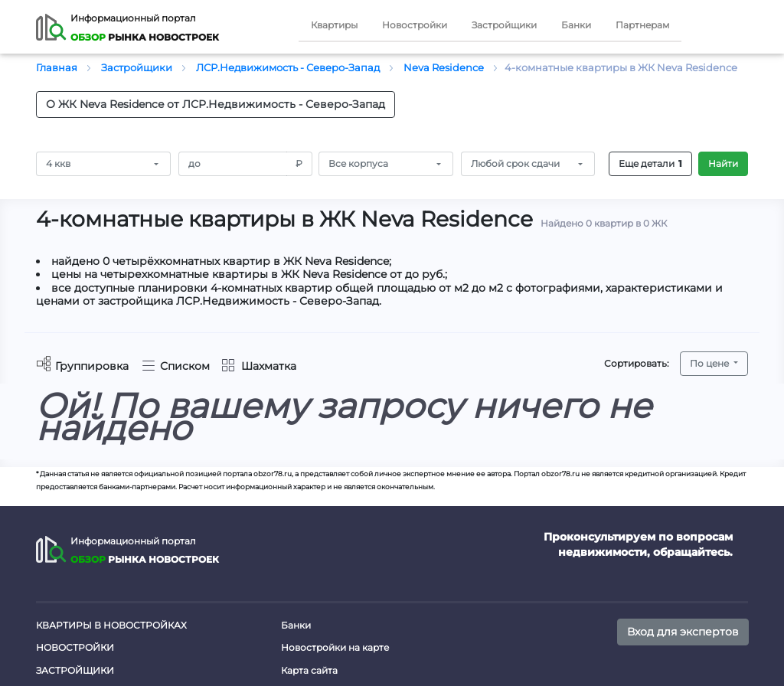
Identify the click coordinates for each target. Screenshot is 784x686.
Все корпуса (358, 163)
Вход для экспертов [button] (683, 632)
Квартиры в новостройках (111, 625)
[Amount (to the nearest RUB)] (233, 164)
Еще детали (650, 164)
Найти (723, 163)
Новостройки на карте (335, 647)
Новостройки (415, 25)
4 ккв (58, 163)
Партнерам (642, 25)
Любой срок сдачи (515, 163)
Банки (576, 25)
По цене (710, 363)
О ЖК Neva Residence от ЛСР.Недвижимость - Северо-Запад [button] (216, 104)
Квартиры (334, 25)
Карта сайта (309, 670)
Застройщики (504, 25)
